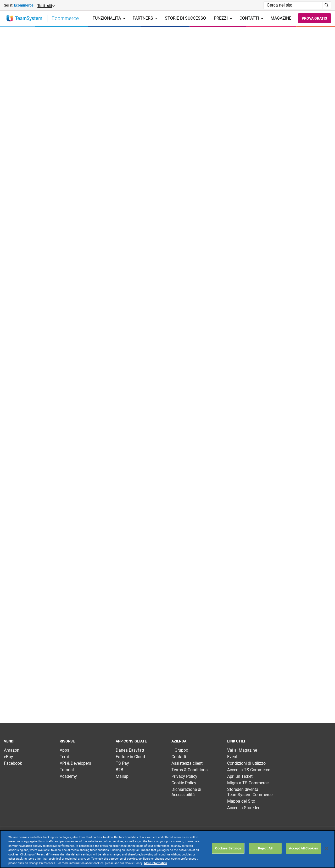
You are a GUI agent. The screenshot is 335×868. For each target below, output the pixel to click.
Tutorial (67, 770)
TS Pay (122, 763)
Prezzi (223, 18)
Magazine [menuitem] (281, 18)
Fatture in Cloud (130, 757)
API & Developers (75, 763)
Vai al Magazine (242, 750)
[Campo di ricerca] (293, 5)
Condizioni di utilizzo (246, 763)
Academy (68, 776)
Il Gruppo (180, 750)
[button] (46, 5)
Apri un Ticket (240, 776)
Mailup (122, 776)
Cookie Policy (184, 783)
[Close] (327, 848)
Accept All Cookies (303, 848)
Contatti (251, 18)
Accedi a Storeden (244, 808)
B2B (119, 770)
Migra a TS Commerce (248, 783)
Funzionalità (109, 18)
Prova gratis (314, 18)
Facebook (13, 763)
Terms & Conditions (189, 770)
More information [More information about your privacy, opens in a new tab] (156, 863)
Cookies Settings (228, 848)
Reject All (265, 848)
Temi (64, 757)
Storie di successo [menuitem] (185, 18)
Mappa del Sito (241, 801)
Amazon (12, 750)
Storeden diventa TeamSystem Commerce (250, 792)
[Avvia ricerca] (327, 5)
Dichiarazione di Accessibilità (186, 792)
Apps (64, 750)
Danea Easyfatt (130, 750)
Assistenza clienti (188, 763)
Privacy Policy (184, 776)
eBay (9, 757)
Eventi (233, 757)
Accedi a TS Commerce (249, 770)
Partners (145, 18)
